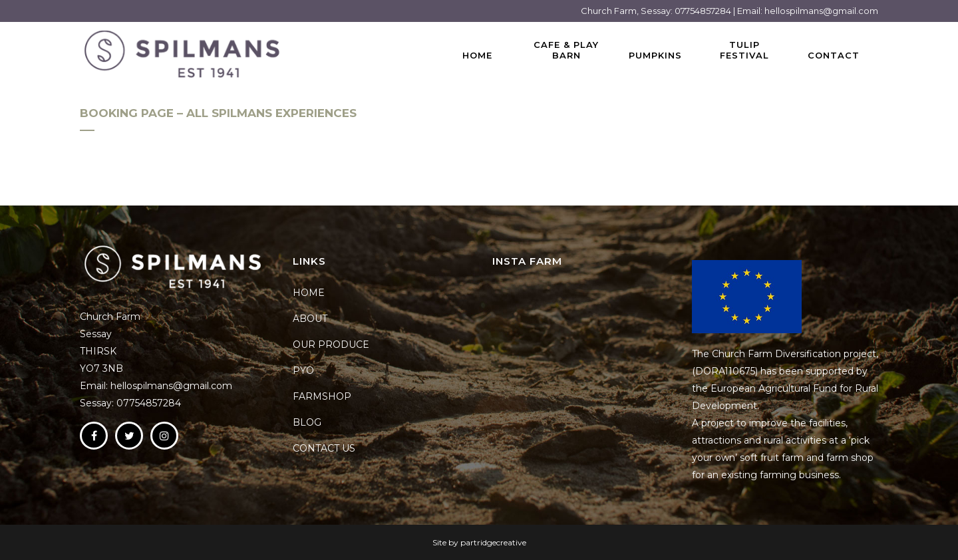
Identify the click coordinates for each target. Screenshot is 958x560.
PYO (303, 370)
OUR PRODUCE (331, 345)
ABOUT (310, 319)
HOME (309, 293)
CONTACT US (324, 448)
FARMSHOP (322, 396)
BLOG (307, 422)
